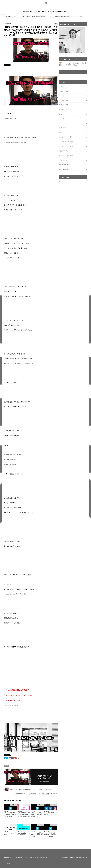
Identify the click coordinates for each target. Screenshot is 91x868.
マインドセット (64, 100)
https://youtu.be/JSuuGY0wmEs (16, 142)
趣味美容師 (74, 858)
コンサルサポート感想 (66, 137)
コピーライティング (65, 123)
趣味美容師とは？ (27, 11)
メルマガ (62, 119)
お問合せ (66, 11)
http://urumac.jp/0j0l (12, 705)
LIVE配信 (63, 72)
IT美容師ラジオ (64, 151)
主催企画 (6, 861)
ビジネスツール (64, 128)
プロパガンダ (63, 160)
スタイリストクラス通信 (66, 146)
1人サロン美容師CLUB (56, 11)
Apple (61, 133)
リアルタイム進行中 (66, 91)
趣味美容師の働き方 (65, 165)
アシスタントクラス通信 (66, 142)
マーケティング (64, 109)
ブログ (61, 87)
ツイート (61, 181)
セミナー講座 (37, 11)
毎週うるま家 (45, 11)
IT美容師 (62, 96)
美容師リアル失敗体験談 (66, 156)
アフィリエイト (64, 105)
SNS (7, 766)
